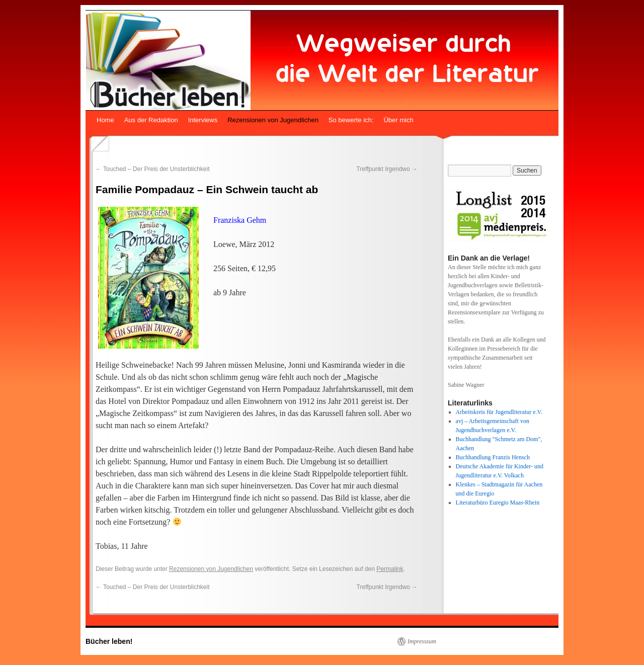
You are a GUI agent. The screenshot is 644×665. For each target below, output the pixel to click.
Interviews (203, 120)
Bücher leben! (109, 641)
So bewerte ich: (351, 120)
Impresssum (422, 641)
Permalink (390, 569)
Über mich (398, 120)
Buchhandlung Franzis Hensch (493, 457)
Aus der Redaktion (151, 120)
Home (105, 120)
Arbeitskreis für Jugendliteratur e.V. (499, 412)
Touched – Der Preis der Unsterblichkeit (153, 169)
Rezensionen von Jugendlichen (273, 120)
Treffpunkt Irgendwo (387, 169)
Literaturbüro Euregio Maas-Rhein (498, 503)
